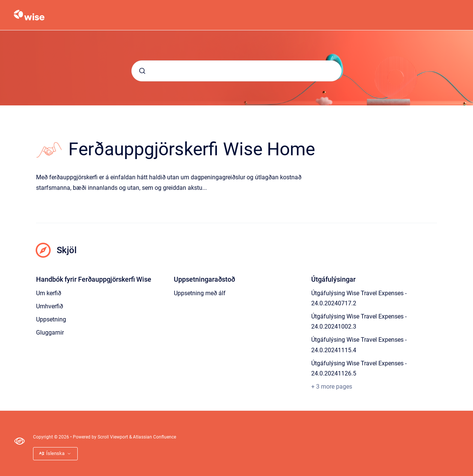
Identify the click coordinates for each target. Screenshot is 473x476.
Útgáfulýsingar (333, 279)
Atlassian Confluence (154, 437)
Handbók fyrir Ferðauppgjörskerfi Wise (94, 279)
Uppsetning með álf (200, 293)
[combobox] (236, 71)
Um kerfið (49, 293)
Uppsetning (51, 319)
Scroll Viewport (113, 437)
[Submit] (142, 71)
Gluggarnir (50, 333)
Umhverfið (50, 306)
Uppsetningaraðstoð (204, 279)
